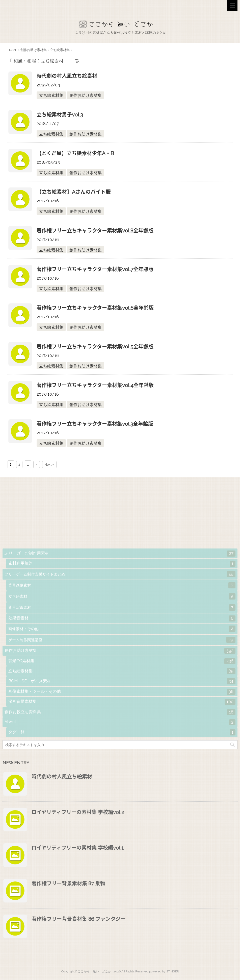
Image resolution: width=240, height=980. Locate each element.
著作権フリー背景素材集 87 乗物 (68, 883)
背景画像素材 (122, 585)
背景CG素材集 (122, 661)
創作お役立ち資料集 (120, 712)
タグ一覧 (122, 732)
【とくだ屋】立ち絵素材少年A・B (75, 153)
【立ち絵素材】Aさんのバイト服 (74, 192)
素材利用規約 (122, 564)
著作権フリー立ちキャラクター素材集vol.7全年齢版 (95, 269)
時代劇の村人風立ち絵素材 (67, 76)
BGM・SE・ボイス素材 (122, 681)
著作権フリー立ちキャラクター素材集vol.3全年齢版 (95, 424)
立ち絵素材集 (51, 95)
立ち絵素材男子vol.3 (60, 115)
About (120, 722)
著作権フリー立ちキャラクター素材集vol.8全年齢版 (95, 231)
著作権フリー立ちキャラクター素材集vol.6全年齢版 (95, 308)
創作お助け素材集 (86, 95)
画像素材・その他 (122, 629)
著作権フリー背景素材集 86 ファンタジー (79, 919)
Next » (49, 464)
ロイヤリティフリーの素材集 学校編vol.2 (78, 812)
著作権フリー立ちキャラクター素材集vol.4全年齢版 (95, 385)
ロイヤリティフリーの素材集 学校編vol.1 (78, 848)
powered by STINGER (164, 971)
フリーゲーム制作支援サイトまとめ (120, 574)
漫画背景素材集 (122, 702)
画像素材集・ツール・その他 (122, 692)
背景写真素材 (122, 607)
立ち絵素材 (122, 596)
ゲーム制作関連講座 (122, 640)
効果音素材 (122, 618)
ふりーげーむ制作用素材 (120, 554)
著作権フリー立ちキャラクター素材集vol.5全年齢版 (95, 347)
